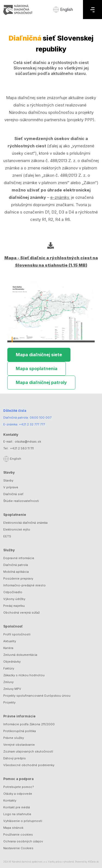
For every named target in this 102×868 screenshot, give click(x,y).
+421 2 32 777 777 (32, 424)
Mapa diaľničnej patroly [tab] (41, 382)
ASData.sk (93, 862)
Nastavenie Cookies (18, 848)
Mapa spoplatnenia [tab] (37, 368)
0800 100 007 (41, 418)
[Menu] (92, 10)
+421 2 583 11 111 (22, 448)
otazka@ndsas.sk (28, 441)
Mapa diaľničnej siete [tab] (39, 355)
